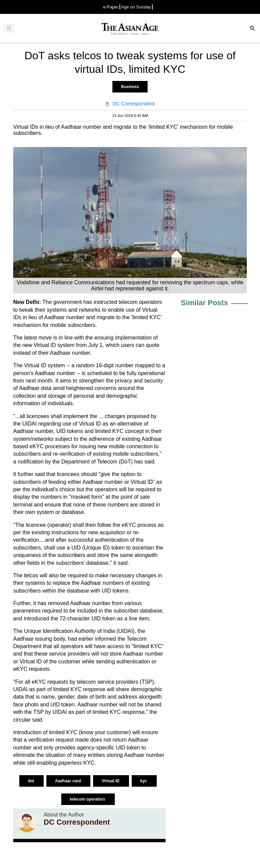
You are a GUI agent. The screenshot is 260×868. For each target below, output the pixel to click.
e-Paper (111, 7)
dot (31, 781)
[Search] (253, 29)
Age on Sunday (136, 7)
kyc (144, 781)
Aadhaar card (68, 781)
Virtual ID (111, 781)
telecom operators (88, 799)
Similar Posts (204, 303)
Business (130, 87)
